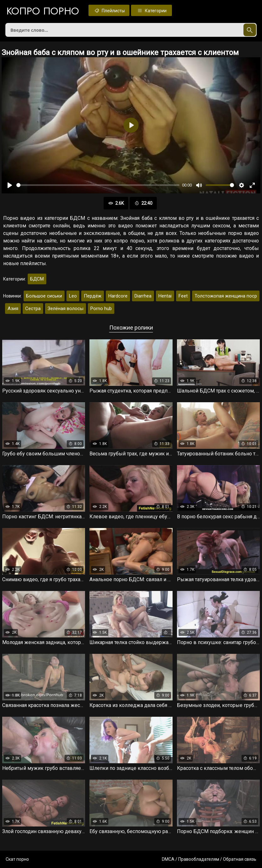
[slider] (98, 185)
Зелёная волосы (65, 309)
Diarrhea (143, 296)
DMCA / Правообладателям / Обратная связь (209, 859)
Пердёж (93, 296)
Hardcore (118, 296)
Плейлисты (109, 10)
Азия (13, 309)
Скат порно (17, 859)
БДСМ (37, 279)
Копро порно (43, 11)
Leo (73, 296)
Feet (183, 296)
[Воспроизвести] (10, 185)
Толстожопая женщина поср (226, 296)
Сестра (33, 309)
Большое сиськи (44, 296)
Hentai (165, 296)
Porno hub (101, 309)
